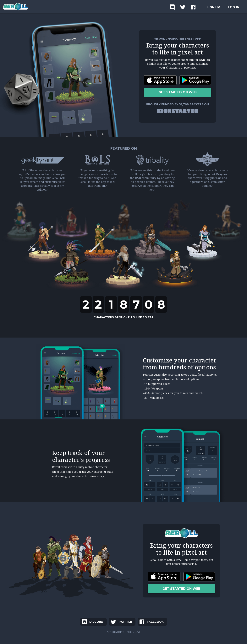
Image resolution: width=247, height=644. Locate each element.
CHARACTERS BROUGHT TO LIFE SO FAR (124, 317)
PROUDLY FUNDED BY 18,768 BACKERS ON (178, 104)
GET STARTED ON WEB (178, 92)
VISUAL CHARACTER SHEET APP (178, 39)
